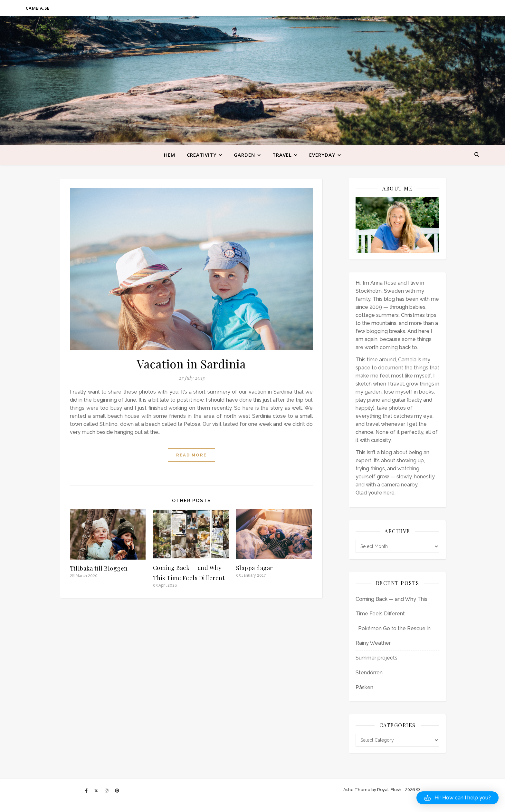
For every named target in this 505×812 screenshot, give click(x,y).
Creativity (202, 155)
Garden (244, 155)
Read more (191, 455)
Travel (282, 155)
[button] (457, 798)
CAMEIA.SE (38, 8)
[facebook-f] (87, 791)
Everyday (322, 155)
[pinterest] (117, 791)
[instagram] (107, 791)
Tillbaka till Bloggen (99, 568)
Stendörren (369, 673)
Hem (170, 155)
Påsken (364, 687)
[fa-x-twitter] (97, 791)
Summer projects (376, 658)
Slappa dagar (254, 568)
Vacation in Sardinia (191, 364)
